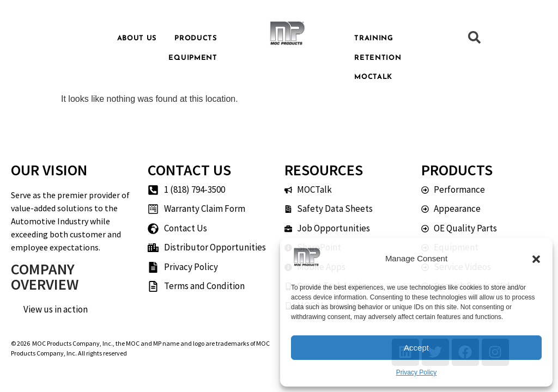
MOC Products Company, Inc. (72, 343)
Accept (416, 348)
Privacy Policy (417, 372)
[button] (536, 259)
